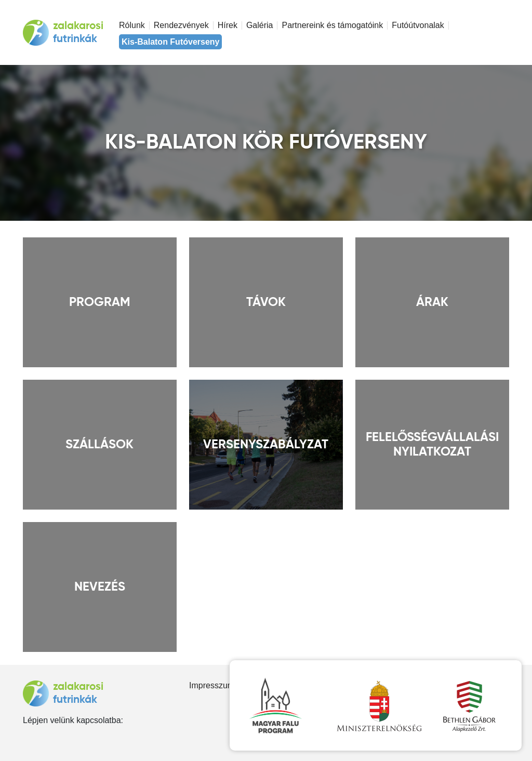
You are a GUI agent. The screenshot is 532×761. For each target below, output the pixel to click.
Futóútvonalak (418, 25)
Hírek (228, 25)
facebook (27, 737)
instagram (43, 737)
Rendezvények (181, 25)
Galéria (260, 25)
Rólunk (132, 25)
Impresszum (212, 685)
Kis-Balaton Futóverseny (170, 42)
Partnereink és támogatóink (332, 25)
